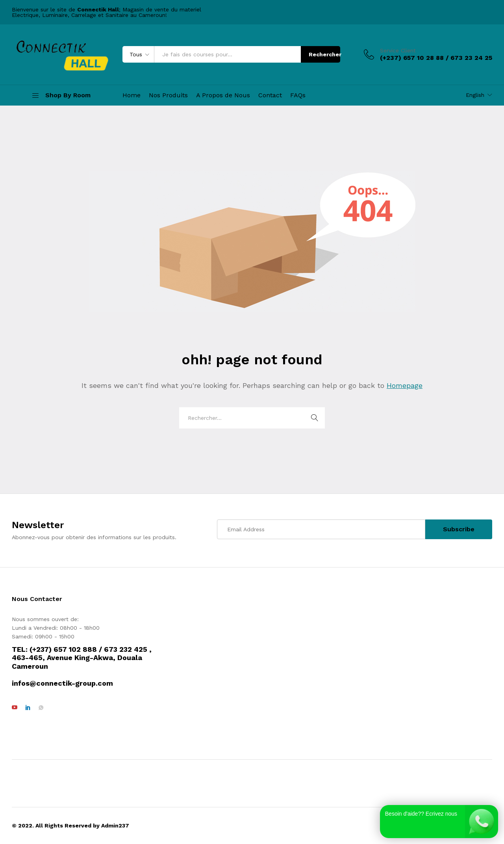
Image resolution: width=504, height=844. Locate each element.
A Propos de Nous (223, 95)
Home (132, 95)
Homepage (405, 385)
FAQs (298, 95)
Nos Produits (168, 95)
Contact (270, 95)
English (475, 95)
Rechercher (324, 54)
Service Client (398, 50)
